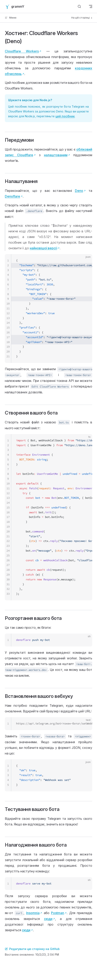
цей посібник (65, 116)
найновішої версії (43, 248)
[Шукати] (79, 7)
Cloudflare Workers (22, 51)
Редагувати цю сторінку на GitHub (32, 949)
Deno (79, 191)
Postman (58, 913)
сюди (48, 919)
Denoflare (12, 196)
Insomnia (33, 913)
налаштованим (56, 155)
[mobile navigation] (91, 6)
